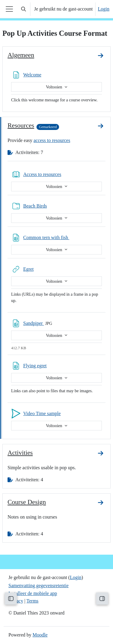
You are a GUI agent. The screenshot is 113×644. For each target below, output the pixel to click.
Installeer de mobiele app (33, 593)
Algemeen (21, 55)
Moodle (40, 635)
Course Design (27, 502)
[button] (24, 9)
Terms (33, 601)
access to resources (52, 140)
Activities (20, 453)
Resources (21, 125)
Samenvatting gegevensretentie (38, 585)
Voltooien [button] (55, 87)
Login (104, 9)
